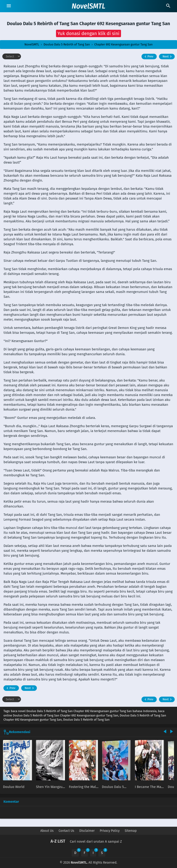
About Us (47, 831)
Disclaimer (87, 831)
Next (168, 57)
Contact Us (66, 831)
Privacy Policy (110, 831)
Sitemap (131, 831)
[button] (89, 33)
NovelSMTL (88, 6)
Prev (148, 57)
